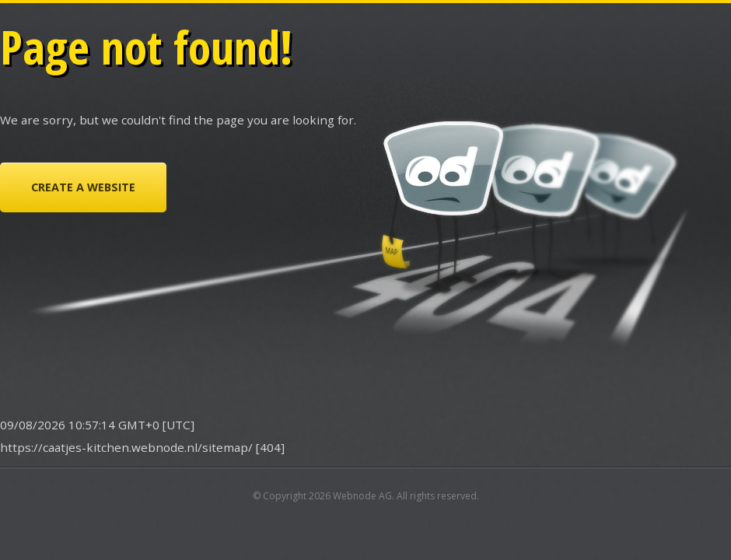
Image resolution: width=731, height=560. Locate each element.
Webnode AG (362, 496)
